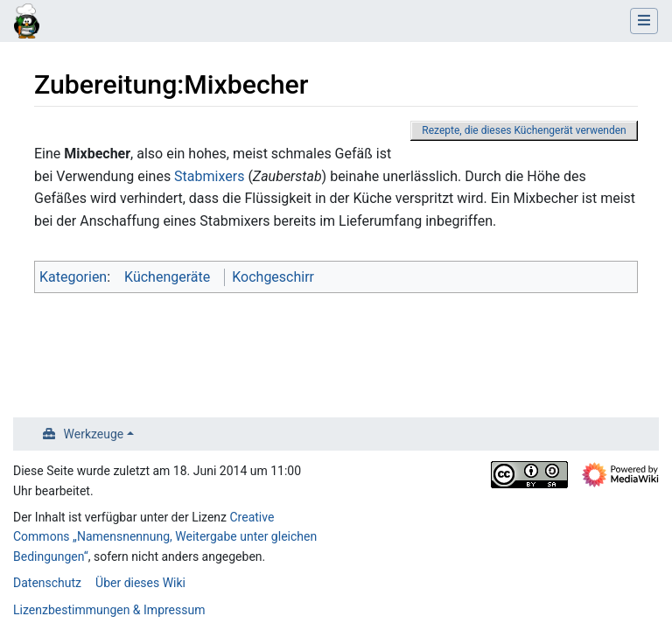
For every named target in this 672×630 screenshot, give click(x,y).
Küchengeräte (167, 277)
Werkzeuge (94, 434)
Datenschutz (47, 583)
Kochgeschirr (273, 277)
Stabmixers (209, 176)
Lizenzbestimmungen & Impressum (109, 610)
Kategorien (73, 277)
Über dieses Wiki (140, 583)
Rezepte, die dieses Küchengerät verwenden (524, 130)
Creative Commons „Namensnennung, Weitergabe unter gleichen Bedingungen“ (165, 537)
